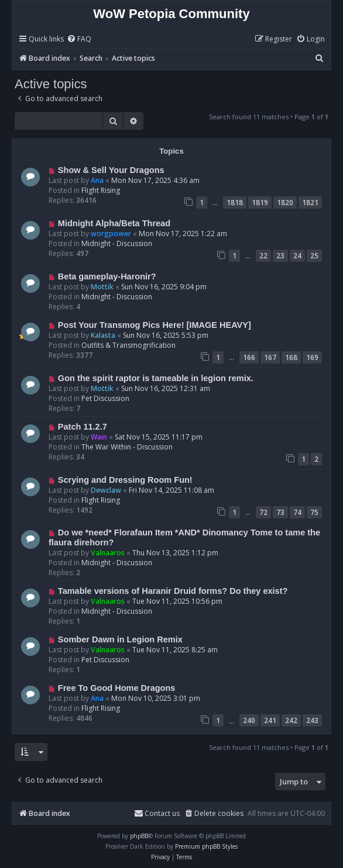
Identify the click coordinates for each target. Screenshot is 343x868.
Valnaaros (108, 553)
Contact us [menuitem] (157, 813)
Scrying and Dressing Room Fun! (125, 480)
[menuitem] (79, 39)
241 (270, 720)
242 (291, 720)
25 (314, 256)
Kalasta (103, 335)
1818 (235, 203)
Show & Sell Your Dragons (111, 170)
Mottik (102, 287)
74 (297, 512)
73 (280, 512)
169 (312, 357)
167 (270, 357)
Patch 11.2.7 (83, 427)
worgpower (111, 234)
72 (263, 512)
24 (297, 256)
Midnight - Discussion (117, 243)
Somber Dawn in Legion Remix (120, 639)
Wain (99, 437)
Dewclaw (106, 490)
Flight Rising (101, 190)
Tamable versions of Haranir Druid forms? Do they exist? (173, 591)
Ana (97, 180)
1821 (310, 203)
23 (280, 256)
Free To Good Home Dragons (117, 688)
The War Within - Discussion (127, 447)
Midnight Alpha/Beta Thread (114, 223)
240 (249, 720)
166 (249, 357)
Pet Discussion (105, 398)
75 (314, 512)
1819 (260, 203)
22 (263, 256)
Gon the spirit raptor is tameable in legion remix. (156, 378)
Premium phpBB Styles (206, 846)
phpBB (139, 836)
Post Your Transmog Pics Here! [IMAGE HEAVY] (155, 325)
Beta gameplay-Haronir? (107, 276)
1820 (285, 203)
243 (312, 720)
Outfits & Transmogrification (128, 345)
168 (291, 357)
